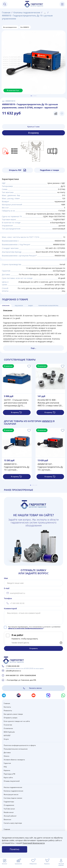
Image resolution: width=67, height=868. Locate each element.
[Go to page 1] (30, 485)
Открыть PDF (17, 170)
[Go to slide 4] (36, 96)
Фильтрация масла (11, 794)
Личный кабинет (10, 816)
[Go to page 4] (35, 485)
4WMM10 (47, 421)
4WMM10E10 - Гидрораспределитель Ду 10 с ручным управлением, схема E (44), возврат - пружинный (17, 467)
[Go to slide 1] (31, 96)
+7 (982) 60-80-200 (13, 666)
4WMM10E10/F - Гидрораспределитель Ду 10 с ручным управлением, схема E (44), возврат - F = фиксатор (50, 467)
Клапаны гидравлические (27, 13)
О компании (8, 728)
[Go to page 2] (32, 485)
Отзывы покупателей (12, 781)
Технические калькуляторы (48, 306)
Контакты (7, 707)
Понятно (15, 849)
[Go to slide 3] (34, 96)
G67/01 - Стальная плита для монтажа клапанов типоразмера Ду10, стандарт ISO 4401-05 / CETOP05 (16, 403)
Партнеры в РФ (9, 774)
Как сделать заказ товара (13, 714)
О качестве (8, 725)
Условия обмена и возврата (14, 760)
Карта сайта (8, 777)
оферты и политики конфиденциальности (25, 628)
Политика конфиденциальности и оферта (20, 745)
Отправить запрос (11, 718)
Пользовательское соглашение (16, 749)
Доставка (7, 752)
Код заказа (19, 306)
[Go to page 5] (37, 485)
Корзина (7, 770)
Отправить (33, 648)
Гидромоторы (9, 802)
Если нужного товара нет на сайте (17, 721)
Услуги (6, 739)
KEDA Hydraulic (9, 732)
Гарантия (7, 763)
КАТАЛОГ (7, 736)
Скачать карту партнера (13, 823)
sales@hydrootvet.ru (13, 671)
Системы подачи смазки (13, 798)
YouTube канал (9, 809)
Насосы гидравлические (13, 787)
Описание (6, 306)
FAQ (5, 767)
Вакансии (7, 819)
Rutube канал (9, 812)
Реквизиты (8, 711)
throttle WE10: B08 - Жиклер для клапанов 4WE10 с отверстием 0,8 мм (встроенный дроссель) (49, 403)
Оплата (6, 756)
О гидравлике (9, 805)
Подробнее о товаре (49, 170)
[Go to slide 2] (33, 96)
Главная (6, 13)
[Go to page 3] (34, 485)
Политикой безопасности (34, 843)
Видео (31, 306)
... (45, 13)
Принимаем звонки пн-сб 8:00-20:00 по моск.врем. (25, 668)
